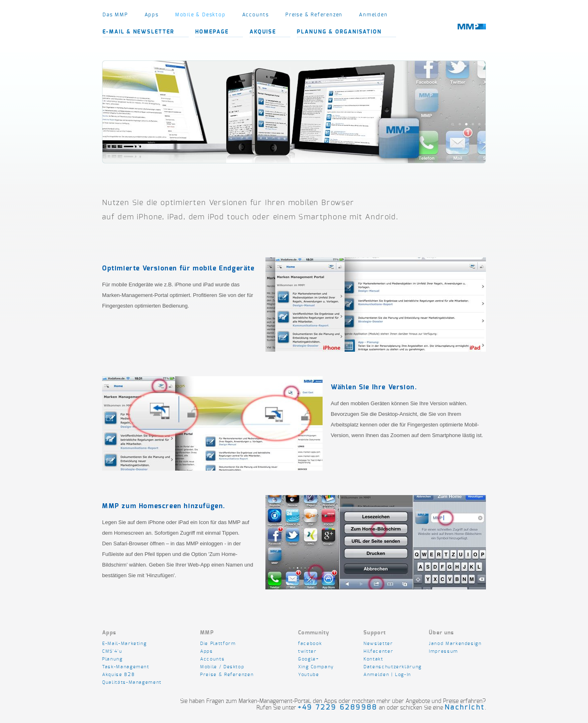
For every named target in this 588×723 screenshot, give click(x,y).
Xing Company (316, 667)
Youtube (309, 675)
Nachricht (465, 707)
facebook (310, 644)
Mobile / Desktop (222, 667)
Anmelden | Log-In (387, 675)
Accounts (256, 15)
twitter (307, 651)
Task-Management (126, 667)
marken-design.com (472, 32)
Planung (112, 659)
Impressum (443, 651)
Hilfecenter (378, 651)
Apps (152, 15)
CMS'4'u (112, 651)
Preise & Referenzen (314, 15)
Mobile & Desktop (200, 15)
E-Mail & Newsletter (138, 32)
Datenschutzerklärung (393, 667)
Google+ (309, 659)
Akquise (263, 32)
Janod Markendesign (455, 644)
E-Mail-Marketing (124, 644)
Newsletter (379, 644)
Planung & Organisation (339, 32)
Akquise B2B (118, 675)
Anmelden (373, 15)
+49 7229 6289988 (337, 707)
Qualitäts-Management (132, 682)
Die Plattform (218, 644)
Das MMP (115, 15)
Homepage (212, 32)
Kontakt (373, 659)
